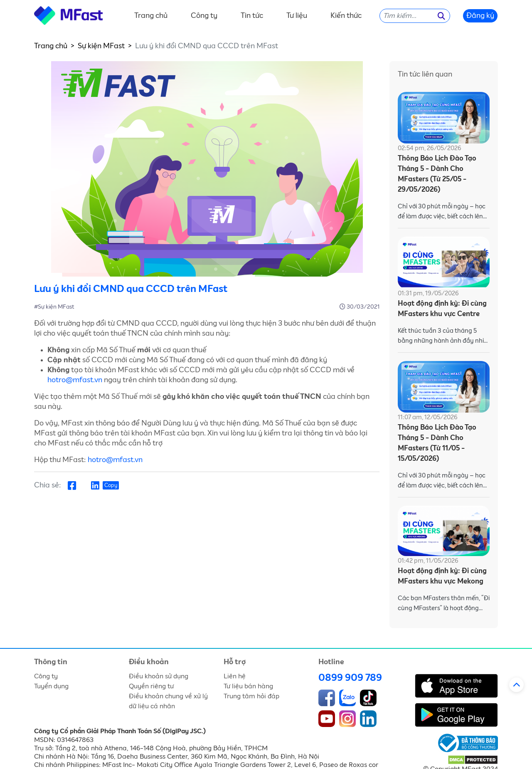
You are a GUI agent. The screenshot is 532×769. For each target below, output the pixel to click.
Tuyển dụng (51, 686)
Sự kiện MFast (101, 46)
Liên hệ (235, 676)
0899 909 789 (350, 678)
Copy (111, 486)
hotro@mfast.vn (75, 380)
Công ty (204, 16)
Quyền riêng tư (151, 686)
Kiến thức (346, 16)
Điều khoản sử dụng (159, 676)
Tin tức (252, 16)
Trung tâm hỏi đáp (251, 696)
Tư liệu (297, 16)
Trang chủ (151, 16)
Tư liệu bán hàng (248, 686)
